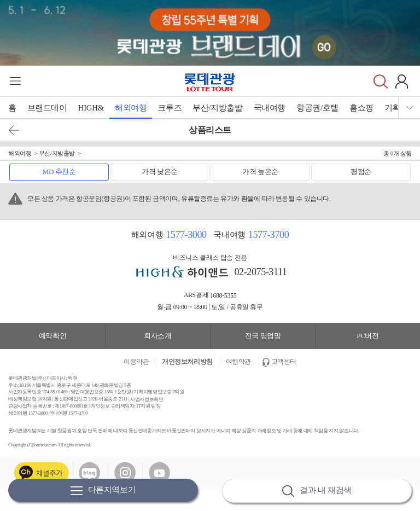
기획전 (396, 108)
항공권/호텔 (317, 108)
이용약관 (136, 362)
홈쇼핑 (361, 108)
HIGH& (91, 108)
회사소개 (157, 336)
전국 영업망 (263, 336)
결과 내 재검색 (317, 491)
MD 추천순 (59, 172)
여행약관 (238, 362)
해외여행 (131, 108)
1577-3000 (186, 235)
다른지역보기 (103, 490)
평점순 (361, 172)
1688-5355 (223, 295)
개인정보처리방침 (187, 362)
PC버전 (367, 336)
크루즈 (170, 108)
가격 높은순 (260, 172)
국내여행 (270, 108)
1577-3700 (269, 235)
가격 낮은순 (160, 172)
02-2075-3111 (261, 272)
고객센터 (284, 362)
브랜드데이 (47, 108)
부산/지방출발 (217, 108)
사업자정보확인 (147, 399)
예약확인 (52, 336)
